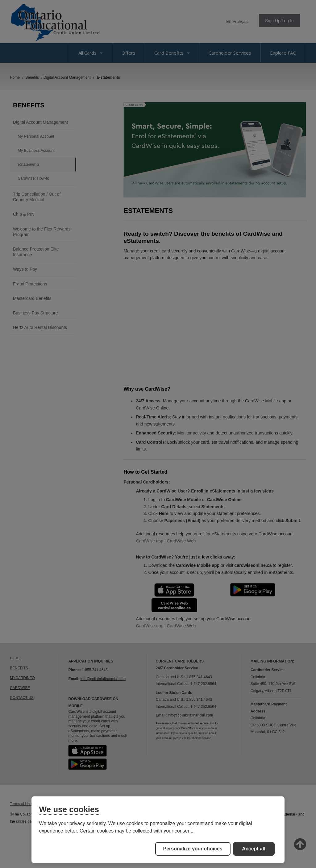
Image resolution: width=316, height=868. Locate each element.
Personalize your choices (193, 849)
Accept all (254, 849)
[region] (158, 830)
